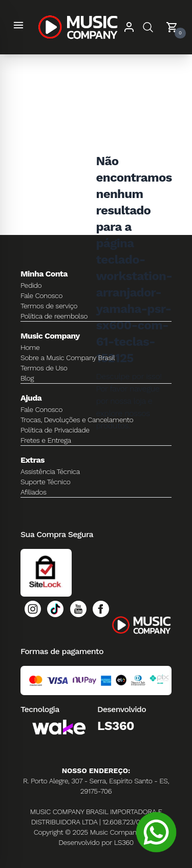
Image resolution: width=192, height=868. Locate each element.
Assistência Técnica (50, 471)
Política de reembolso (54, 316)
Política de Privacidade (55, 430)
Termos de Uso (44, 368)
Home (30, 347)
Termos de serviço (49, 306)
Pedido (31, 285)
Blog (27, 378)
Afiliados (34, 492)
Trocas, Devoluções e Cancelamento (77, 420)
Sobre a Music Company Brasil (68, 358)
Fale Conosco (41, 295)
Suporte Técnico (46, 482)
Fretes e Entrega (46, 440)
